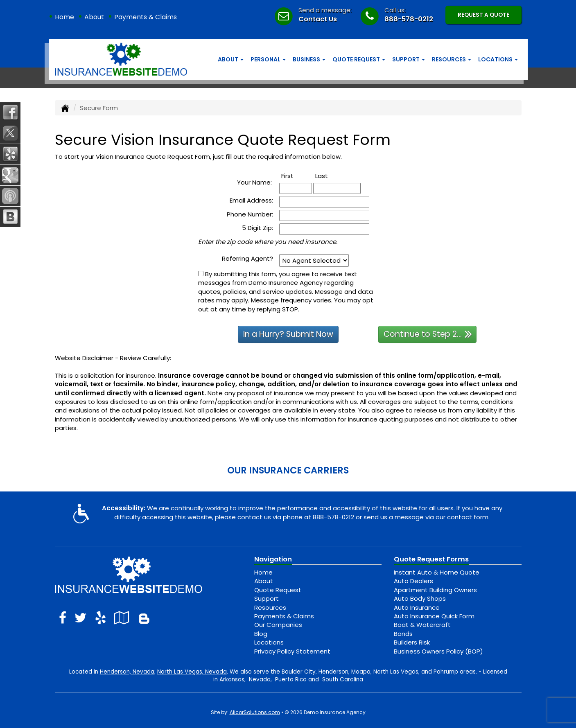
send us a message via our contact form (426, 517)
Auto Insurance (417, 607)
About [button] (231, 59)
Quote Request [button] (359, 59)
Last (331, 176)
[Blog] (144, 618)
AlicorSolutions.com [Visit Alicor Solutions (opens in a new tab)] (255, 712)
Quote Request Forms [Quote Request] (431, 559)
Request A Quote (483, 15)
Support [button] (409, 59)
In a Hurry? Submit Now (288, 334)
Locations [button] (498, 59)
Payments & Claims (146, 17)
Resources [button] (452, 59)
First (296, 176)
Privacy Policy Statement (292, 651)
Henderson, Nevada (127, 672)
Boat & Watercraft (422, 625)
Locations (269, 642)
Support (267, 598)
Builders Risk (412, 642)
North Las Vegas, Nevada (192, 672)
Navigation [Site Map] (273, 559)
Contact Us (318, 19)
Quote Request (278, 590)
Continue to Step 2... (428, 334)
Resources (270, 607)
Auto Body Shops (420, 598)
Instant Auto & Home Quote (437, 572)
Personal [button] (268, 59)
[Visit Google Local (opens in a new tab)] (122, 618)
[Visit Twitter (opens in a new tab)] (81, 618)
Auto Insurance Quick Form (434, 616)
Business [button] (309, 59)
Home (64, 17)
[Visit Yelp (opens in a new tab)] (101, 618)
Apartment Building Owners (435, 590)
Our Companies (278, 625)
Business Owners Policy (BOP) (438, 651)
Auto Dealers (413, 581)
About (94, 17)
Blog (261, 634)
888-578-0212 (409, 19)
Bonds (403, 634)
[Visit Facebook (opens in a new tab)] (63, 618)
